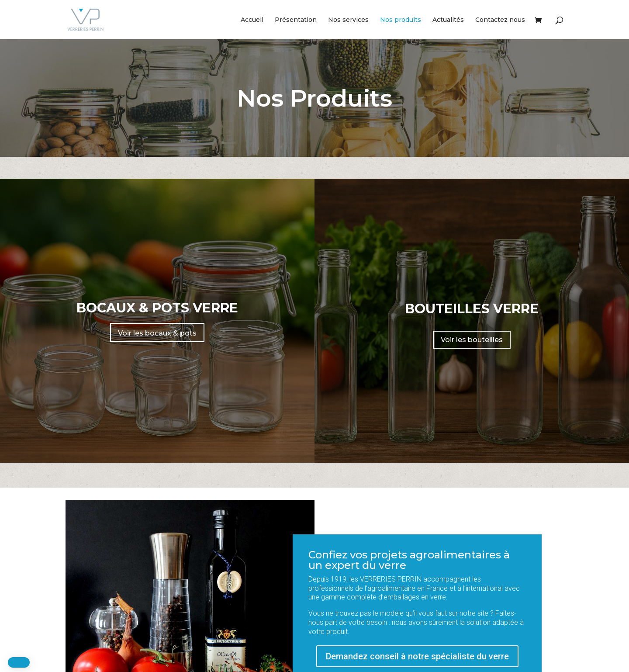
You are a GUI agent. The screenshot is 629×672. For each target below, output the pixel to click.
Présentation (296, 20)
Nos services (348, 20)
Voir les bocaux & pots (157, 333)
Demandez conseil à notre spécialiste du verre (417, 656)
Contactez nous (500, 20)
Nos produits (401, 20)
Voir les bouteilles (472, 340)
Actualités (448, 20)
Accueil (252, 20)
